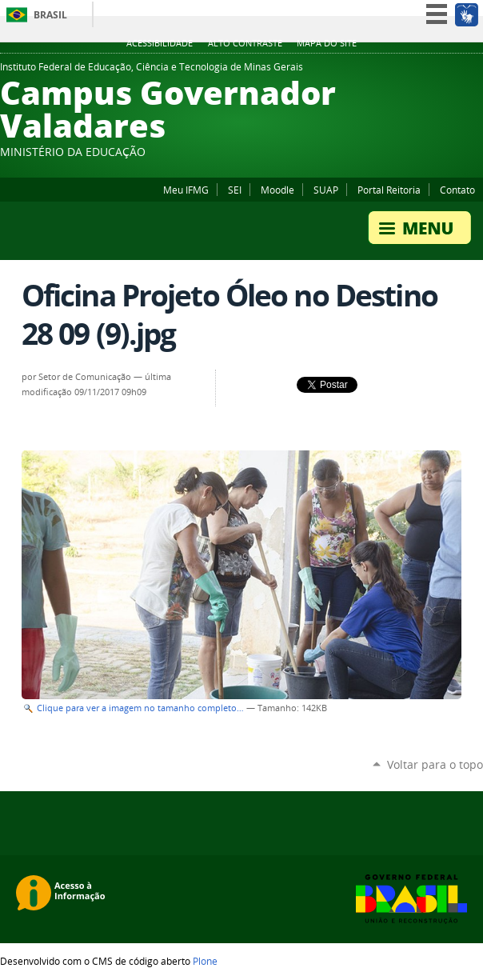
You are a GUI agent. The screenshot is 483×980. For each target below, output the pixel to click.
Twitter (475, 71)
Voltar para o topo (435, 764)
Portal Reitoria (389, 190)
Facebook (395, 71)
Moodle (277, 190)
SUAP (326, 190)
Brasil (50, 15)
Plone (205, 961)
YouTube (455, 71)
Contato (457, 190)
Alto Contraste (245, 43)
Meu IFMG (186, 190)
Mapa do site (327, 43)
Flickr (415, 71)
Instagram (435, 71)
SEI (235, 190)
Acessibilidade (160, 43)
